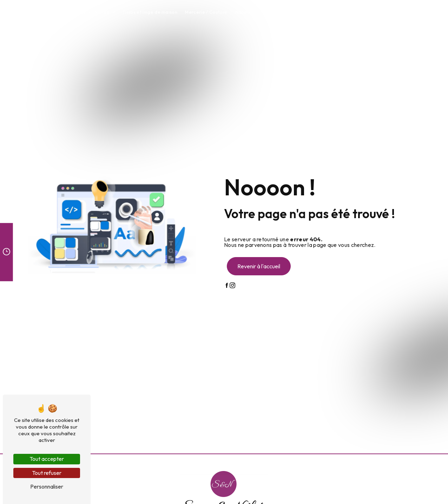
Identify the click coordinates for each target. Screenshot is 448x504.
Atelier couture (341, 12)
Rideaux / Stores (91, 12)
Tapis (311, 12)
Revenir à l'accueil (259, 266)
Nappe (243, 12)
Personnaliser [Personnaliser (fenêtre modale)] (47, 486)
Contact (374, 12)
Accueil (56, 12)
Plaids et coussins (278, 12)
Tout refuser (47, 473)
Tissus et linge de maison (150, 12)
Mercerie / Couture (206, 12)
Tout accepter (47, 459)
